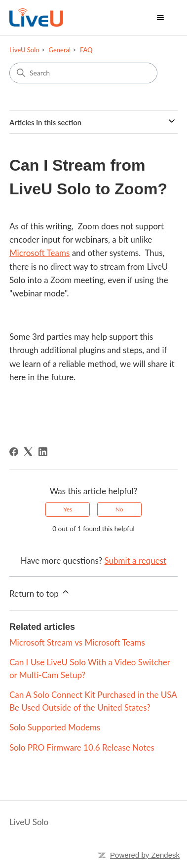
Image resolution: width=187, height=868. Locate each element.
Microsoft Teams (39, 253)
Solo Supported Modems (55, 727)
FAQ (86, 50)
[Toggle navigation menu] (160, 18)
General (59, 50)
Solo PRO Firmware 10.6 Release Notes (82, 747)
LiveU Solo (24, 50)
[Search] (83, 73)
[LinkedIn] (43, 452)
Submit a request (136, 561)
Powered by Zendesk (145, 855)
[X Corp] (28, 452)
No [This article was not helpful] (119, 509)
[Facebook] (14, 452)
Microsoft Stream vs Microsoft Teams (77, 642)
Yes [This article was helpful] (68, 509)
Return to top (40, 593)
